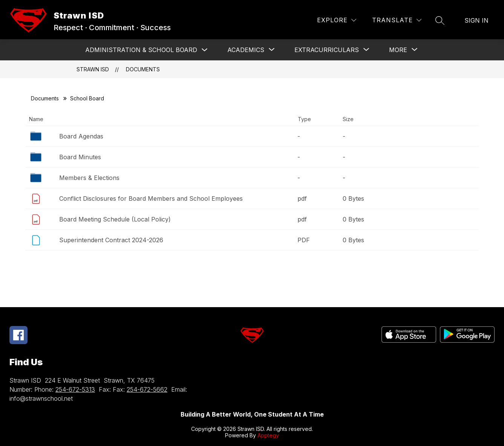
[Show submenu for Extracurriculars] (327, 50)
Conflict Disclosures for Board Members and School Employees (151, 198)
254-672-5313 (75, 389)
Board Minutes (80, 157)
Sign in (476, 20)
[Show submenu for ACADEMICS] (246, 50)
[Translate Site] (397, 20)
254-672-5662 (147, 389)
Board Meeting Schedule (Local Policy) (115, 219)
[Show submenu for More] (398, 50)
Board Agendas (81, 136)
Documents (143, 69)
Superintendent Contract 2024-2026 (111, 240)
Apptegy (268, 435)
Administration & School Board (141, 50)
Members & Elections (89, 178)
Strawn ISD (93, 69)
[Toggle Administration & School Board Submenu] (205, 50)
